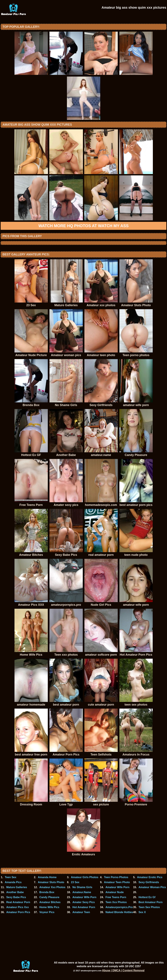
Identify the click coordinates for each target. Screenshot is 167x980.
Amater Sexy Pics (84, 902)
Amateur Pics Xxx (18, 907)
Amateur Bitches (50, 902)
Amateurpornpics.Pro (119, 907)
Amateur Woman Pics (152, 887)
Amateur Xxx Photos (52, 887)
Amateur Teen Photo (117, 882)
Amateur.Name (82, 892)
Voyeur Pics (47, 912)
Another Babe (15, 892)
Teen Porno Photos (116, 877)
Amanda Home (47, 877)
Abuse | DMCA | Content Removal (123, 970)
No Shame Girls (82, 887)
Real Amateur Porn (18, 902)
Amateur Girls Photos (85, 877)
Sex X (142, 912)
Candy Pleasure (49, 897)
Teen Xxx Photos (116, 902)
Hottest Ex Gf (147, 897)
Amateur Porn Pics (18, 912)
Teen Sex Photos (149, 907)
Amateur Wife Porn (117, 887)
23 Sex (75, 882)
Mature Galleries (17, 887)
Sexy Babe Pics (16, 897)
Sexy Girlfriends (149, 882)
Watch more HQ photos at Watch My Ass (83, 226)
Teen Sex (11, 877)
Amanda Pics (13, 882)
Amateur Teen (81, 912)
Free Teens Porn (116, 897)
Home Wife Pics (49, 907)
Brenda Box (47, 892)
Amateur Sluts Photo (51, 882)
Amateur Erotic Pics (150, 877)
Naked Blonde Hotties (119, 912)
